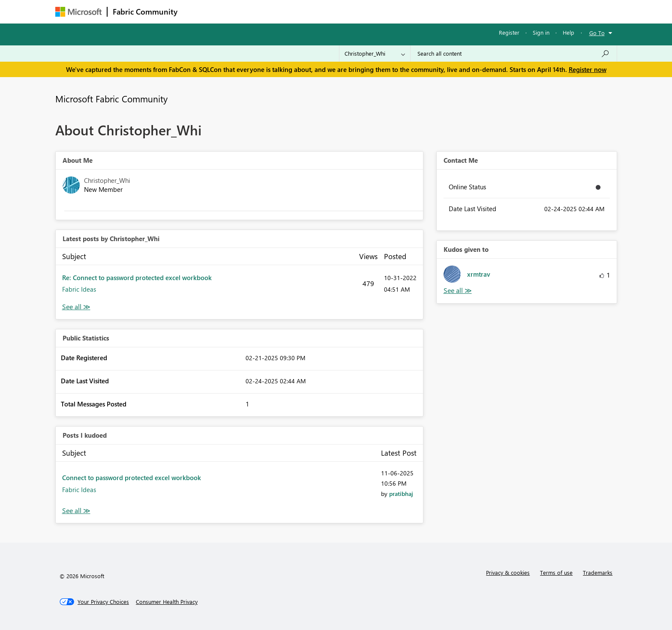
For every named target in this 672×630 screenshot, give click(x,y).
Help (568, 32)
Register (509, 32)
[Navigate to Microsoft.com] (78, 12)
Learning (379, 11)
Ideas (270, 11)
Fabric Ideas (79, 289)
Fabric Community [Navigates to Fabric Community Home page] (145, 12)
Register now (588, 69)
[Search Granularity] (375, 54)
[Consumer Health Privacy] (167, 602)
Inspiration (235, 11)
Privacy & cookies (508, 572)
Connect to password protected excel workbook (132, 478)
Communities (308, 11)
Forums (197, 11)
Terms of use (556, 572)
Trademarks (598, 572)
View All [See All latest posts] (76, 307)
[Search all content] (514, 54)
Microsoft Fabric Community (111, 99)
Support (415, 11)
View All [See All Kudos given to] (458, 291)
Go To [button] (597, 33)
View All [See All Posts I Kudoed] (76, 511)
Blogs (346, 11)
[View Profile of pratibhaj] (401, 494)
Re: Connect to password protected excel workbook (137, 278)
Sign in (541, 32)
